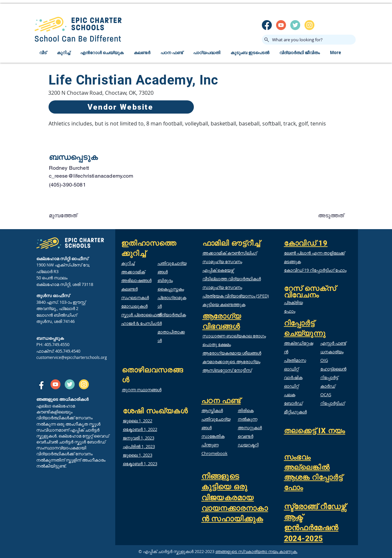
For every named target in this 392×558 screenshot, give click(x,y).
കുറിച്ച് (128, 263)
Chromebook (214, 453)
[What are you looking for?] (309, 40)
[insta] (309, 25)
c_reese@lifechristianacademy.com (91, 176)
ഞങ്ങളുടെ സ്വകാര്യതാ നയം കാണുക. (256, 551)
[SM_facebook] (267, 25)
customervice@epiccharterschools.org (72, 357)
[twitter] (295, 25)
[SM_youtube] (281, 25)
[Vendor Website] (121, 107)
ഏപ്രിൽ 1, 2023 (139, 446)
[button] (71, 216)
